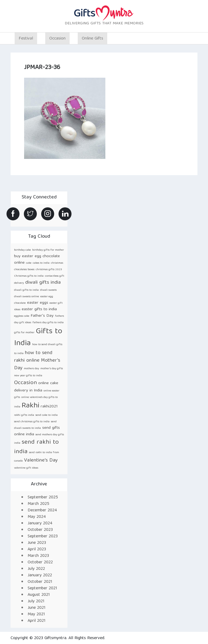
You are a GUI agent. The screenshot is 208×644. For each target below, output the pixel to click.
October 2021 (40, 582)
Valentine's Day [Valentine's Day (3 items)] (41, 461)
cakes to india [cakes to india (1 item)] (41, 263)
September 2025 (43, 498)
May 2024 (37, 517)
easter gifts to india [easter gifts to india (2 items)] (39, 309)
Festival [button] (26, 39)
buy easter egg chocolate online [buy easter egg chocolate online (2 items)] (37, 259)
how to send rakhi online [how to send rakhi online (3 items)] (33, 357)
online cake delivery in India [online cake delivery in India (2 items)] (36, 387)
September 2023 (43, 537)
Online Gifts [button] (92, 39)
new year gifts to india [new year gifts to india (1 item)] (28, 376)
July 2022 (36, 569)
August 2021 (39, 595)
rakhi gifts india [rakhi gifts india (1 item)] (24, 415)
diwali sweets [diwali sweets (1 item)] (48, 290)
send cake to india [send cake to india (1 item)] (47, 415)
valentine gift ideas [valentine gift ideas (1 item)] (26, 468)
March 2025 (38, 504)
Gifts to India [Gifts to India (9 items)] (38, 338)
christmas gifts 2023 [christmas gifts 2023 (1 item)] (49, 270)
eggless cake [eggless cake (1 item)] (22, 316)
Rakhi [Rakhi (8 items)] (30, 406)
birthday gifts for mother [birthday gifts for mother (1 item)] (48, 250)
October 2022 (40, 563)
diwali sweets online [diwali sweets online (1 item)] (27, 297)
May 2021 (36, 614)
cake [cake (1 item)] (29, 263)
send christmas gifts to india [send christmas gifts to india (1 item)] (32, 422)
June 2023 (37, 543)
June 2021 (37, 608)
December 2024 (42, 511)
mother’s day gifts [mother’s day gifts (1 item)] (52, 369)
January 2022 (40, 576)
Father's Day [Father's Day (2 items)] (42, 316)
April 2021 (37, 621)
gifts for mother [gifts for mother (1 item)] (24, 333)
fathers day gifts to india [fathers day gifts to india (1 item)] (48, 323)
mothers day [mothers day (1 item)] (31, 369)
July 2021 (36, 601)
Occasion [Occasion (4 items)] (25, 383)
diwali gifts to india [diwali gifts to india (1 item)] (26, 290)
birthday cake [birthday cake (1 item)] (22, 250)
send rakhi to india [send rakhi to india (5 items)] (36, 447)
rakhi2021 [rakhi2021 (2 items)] (49, 406)
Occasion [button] (57, 39)
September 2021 (42, 589)
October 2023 (40, 530)
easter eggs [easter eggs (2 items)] (38, 303)
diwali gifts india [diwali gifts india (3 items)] (43, 283)
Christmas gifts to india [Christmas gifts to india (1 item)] (29, 276)
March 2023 (38, 556)
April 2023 (37, 550)
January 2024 (40, 524)
